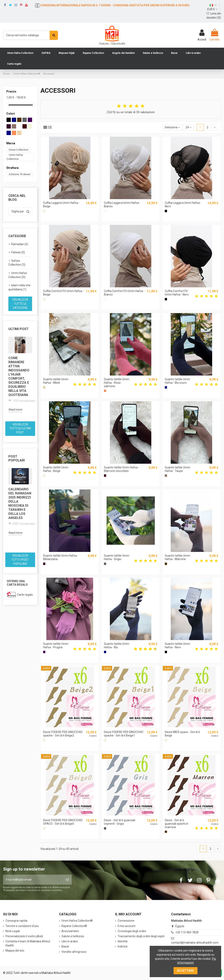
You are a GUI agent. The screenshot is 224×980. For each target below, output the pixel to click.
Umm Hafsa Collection (15, 157)
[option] (20, 374)
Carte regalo (25, 595)
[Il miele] (44, 387)
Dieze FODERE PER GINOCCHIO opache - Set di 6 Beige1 (124, 734)
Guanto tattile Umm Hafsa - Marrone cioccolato (122, 469)
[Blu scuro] (166, 387)
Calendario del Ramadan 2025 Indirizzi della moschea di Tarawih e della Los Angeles (20, 504)
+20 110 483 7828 (187, 932)
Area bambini (70, 931)
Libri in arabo (70, 941)
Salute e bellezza (73, 936)
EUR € (212, 9)
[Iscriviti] (67, 880)
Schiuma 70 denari (20, 174)
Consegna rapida (16, 921)
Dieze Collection (19, 149)
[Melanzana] (44, 564)
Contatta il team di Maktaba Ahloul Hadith (28, 943)
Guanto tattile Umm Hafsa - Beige (56, 469)
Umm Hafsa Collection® (77, 921)
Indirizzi (123, 946)
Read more (15, 409)
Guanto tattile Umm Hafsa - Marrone (177, 557)
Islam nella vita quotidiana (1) (19, 287)
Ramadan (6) (20, 244)
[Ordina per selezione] (172, 127)
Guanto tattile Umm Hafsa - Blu (117, 646)
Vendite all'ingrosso (74, 952)
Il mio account (126, 926)
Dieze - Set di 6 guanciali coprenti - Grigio (120, 822)
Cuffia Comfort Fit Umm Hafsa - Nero (177, 293)
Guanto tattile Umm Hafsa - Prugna (56, 646)
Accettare (185, 971)
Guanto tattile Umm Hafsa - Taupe (177, 469)
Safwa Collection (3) (17, 263)
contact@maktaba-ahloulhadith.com (195, 943)
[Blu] (105, 652)
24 (188, 127)
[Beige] (44, 211)
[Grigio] (105, 564)
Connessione (126, 921)
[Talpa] (166, 475)
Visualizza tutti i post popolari (20, 560)
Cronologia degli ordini (132, 931)
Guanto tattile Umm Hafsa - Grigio (117, 557)
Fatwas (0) (18, 252)
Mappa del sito (15, 951)
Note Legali (13, 931)
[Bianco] (105, 211)
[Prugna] (44, 652)
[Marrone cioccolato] (105, 475)
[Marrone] (166, 564)
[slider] (8, 105)
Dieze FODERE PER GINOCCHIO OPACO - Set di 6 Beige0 (63, 822)
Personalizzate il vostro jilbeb (24, 936)
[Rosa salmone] (105, 391)
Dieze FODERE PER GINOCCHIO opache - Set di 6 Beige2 (63, 734)
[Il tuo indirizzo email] (33, 880)
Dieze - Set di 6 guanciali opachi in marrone (177, 824)
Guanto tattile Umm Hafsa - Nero (177, 646)
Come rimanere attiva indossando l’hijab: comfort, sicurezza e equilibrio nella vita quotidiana (19, 376)
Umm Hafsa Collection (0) (18, 275)
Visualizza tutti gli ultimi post (20, 428)
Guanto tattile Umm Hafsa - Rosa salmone (117, 383)
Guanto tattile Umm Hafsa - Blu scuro (177, 381)
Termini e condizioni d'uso (22, 926)
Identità (123, 941)
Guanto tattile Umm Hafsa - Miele (56, 381)
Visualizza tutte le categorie (20, 304)
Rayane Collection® (74, 926)
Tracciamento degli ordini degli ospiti (141, 936)
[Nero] (166, 211)
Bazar (65, 946)
